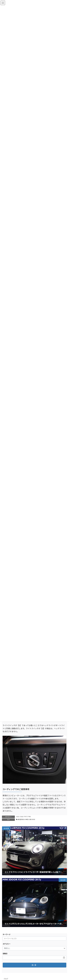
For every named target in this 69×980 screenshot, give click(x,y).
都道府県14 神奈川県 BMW (27, 819)
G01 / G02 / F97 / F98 (23, 817)
